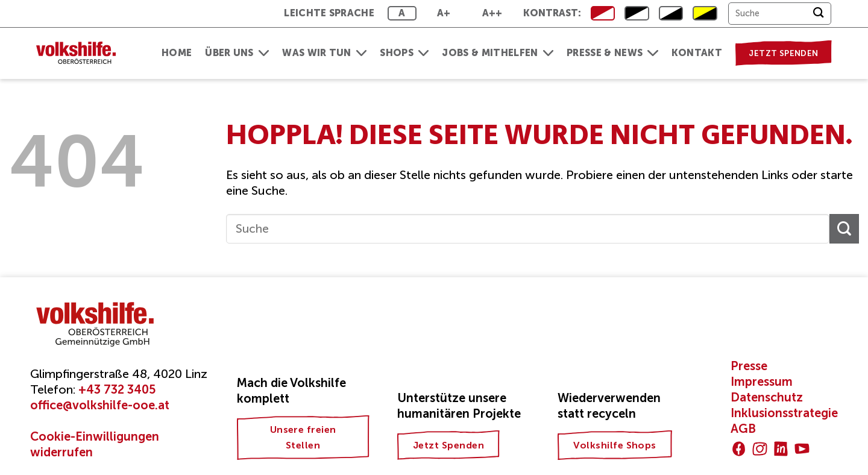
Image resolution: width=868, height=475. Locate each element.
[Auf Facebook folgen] (739, 449)
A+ (444, 13)
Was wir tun (324, 53)
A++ (492, 13)
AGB (743, 429)
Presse (749, 366)
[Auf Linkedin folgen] (781, 449)
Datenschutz (767, 397)
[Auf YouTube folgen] (802, 449)
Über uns (237, 53)
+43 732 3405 (117, 389)
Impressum (762, 382)
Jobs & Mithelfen (498, 53)
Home (177, 53)
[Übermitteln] (818, 14)
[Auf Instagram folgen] (760, 449)
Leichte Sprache (329, 13)
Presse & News (612, 53)
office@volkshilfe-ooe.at (100, 405)
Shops (404, 53)
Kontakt (697, 53)
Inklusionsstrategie (784, 413)
